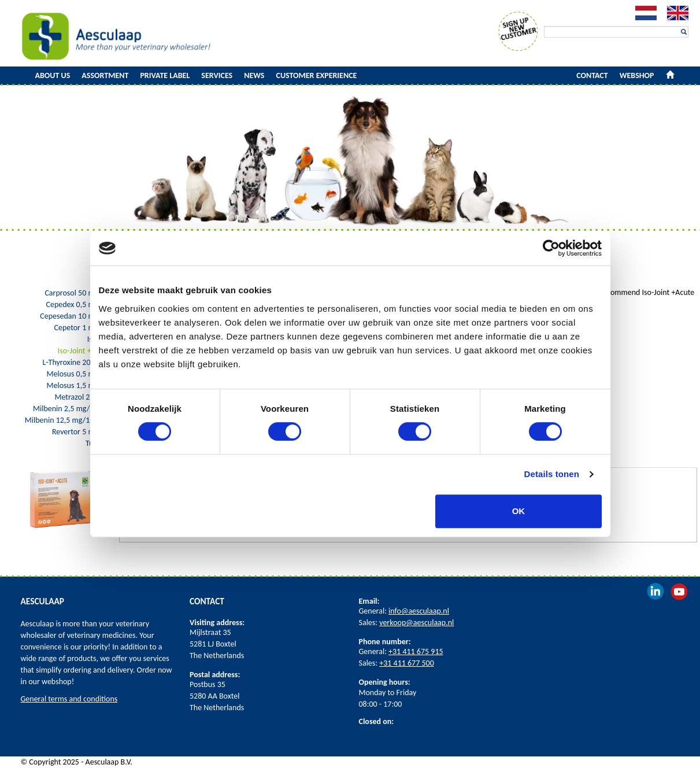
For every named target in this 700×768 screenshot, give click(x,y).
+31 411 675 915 (416, 651)
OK (519, 511)
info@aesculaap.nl (419, 611)
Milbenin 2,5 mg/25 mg (71, 409)
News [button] (254, 75)
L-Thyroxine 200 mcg (76, 362)
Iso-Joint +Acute (84, 351)
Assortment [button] (105, 75)
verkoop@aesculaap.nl (416, 623)
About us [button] (53, 75)
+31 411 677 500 (407, 663)
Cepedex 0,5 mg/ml (78, 304)
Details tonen (552, 474)
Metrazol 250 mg (82, 397)
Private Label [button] (165, 75)
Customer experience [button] (317, 75)
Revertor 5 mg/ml (81, 432)
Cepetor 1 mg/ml (82, 328)
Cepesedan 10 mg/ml (75, 316)
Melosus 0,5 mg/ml (79, 374)
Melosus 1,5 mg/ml (79, 385)
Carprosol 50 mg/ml (77, 293)
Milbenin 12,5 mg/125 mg (68, 420)
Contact (592, 75)
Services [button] (217, 75)
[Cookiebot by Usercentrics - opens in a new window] (551, 248)
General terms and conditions (69, 699)
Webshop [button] (637, 75)
